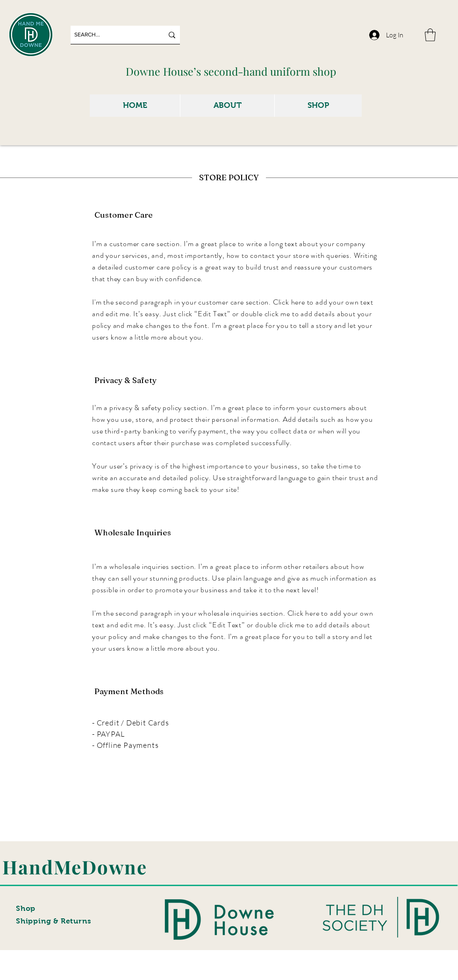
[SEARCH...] (112, 35)
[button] (430, 35)
